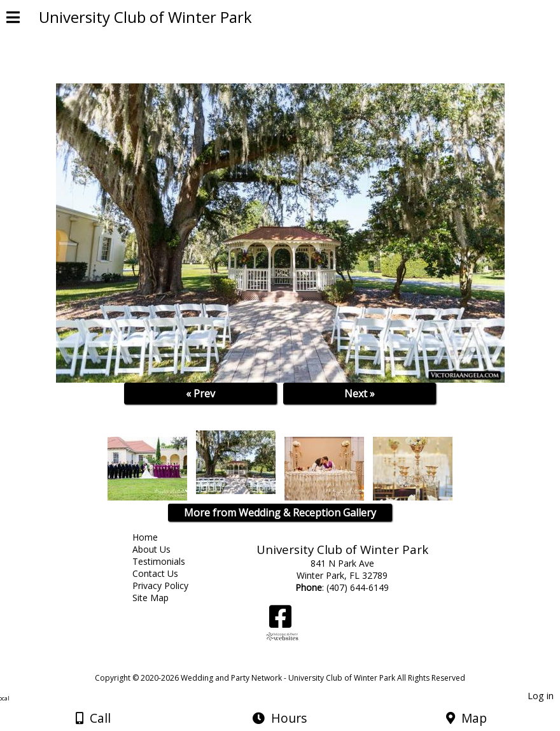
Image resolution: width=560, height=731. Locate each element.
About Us (161, 549)
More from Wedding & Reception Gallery (280, 513)
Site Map (160, 598)
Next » (360, 394)
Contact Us (165, 573)
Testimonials (168, 561)
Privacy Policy (170, 586)
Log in (541, 696)
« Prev (200, 394)
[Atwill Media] (291, 664)
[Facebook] (280, 621)
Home (155, 537)
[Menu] (13, 19)
